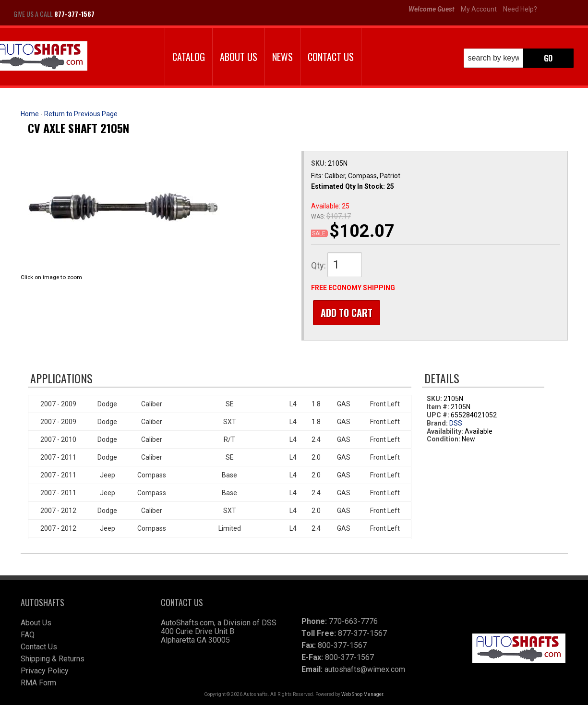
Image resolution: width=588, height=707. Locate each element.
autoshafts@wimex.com (365, 671)
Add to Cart (345, 313)
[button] (519, 58)
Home (30, 114)
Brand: (437, 425)
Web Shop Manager (362, 696)
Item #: (439, 409)
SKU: (319, 163)
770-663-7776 (353, 623)
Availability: (445, 433)
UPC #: (439, 417)
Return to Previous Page (81, 114)
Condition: (444, 441)
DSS (456, 425)
